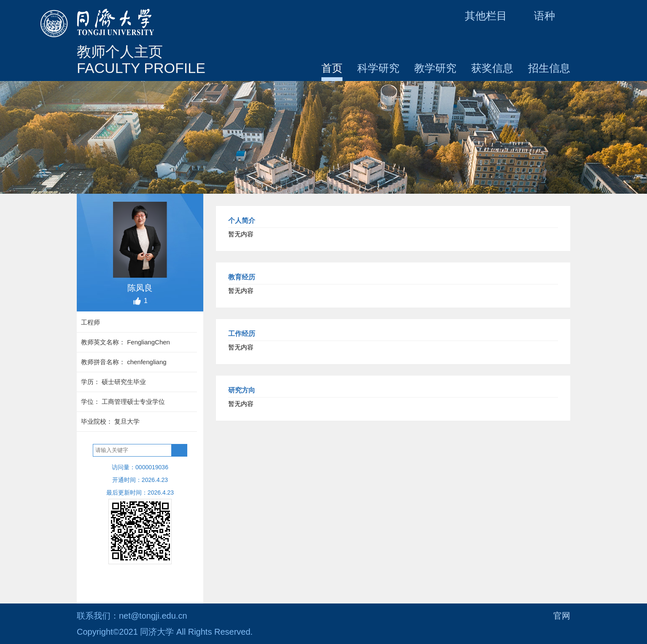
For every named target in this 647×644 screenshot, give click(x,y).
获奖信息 (492, 68)
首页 (332, 68)
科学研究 (378, 68)
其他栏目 (493, 16)
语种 (552, 16)
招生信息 (549, 68)
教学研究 (435, 68)
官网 (562, 616)
